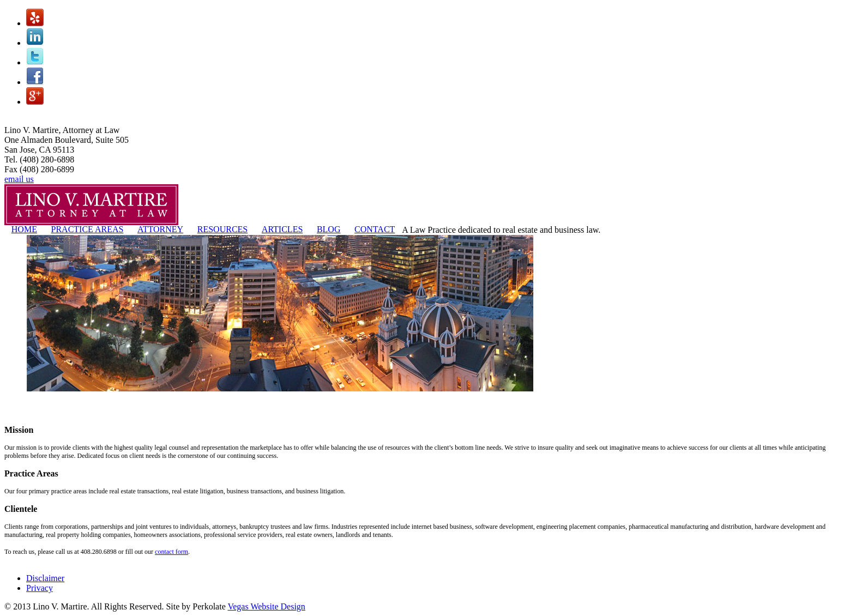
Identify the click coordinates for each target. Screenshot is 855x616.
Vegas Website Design (266, 606)
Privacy (40, 588)
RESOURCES (222, 229)
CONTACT (375, 229)
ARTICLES (282, 229)
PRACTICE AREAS (88, 229)
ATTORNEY (160, 229)
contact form (171, 552)
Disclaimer (45, 578)
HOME (24, 229)
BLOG (329, 229)
